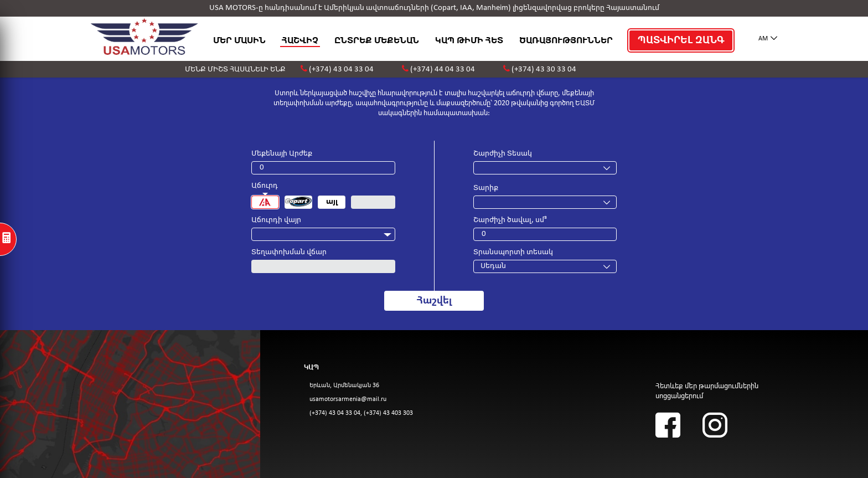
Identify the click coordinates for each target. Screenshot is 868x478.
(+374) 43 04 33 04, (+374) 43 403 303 (361, 413)
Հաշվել (434, 301)
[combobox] (323, 234)
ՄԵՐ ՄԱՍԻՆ (239, 41)
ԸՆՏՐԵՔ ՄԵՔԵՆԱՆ (377, 41)
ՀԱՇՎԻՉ (300, 41)
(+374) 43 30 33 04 (544, 70)
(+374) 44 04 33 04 (443, 70)
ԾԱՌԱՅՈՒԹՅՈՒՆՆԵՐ (566, 41)
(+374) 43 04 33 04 (341, 70)
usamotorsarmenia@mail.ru (348, 399)
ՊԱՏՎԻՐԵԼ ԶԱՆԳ (681, 40)
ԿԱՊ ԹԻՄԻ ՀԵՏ (469, 41)
